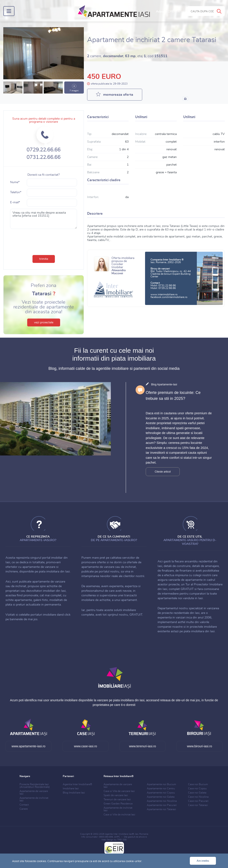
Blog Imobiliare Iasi (74, 793)
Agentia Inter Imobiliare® (77, 784)
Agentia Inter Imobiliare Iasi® (119, 834)
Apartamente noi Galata (161, 797)
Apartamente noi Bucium (161, 784)
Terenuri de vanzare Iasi (117, 799)
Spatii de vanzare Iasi (116, 795)
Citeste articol (163, 472)
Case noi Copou (197, 788)
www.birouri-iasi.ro (199, 746)
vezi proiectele (44, 322)
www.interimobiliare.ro (164, 294)
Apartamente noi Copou (161, 793)
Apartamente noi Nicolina (162, 801)
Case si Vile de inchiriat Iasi (119, 815)
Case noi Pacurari (198, 801)
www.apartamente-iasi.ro (29, 746)
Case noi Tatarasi (198, 805)
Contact (24, 805)
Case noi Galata (197, 793)
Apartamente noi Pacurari (162, 805)
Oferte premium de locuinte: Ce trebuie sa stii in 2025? (173, 396)
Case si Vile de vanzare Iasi (119, 791)
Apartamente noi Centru (161, 788)
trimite (44, 259)
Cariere (24, 809)
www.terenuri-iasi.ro (143, 746)
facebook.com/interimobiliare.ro (169, 297)
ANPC (117, 837)
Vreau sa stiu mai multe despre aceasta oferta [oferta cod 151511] (44, 219)
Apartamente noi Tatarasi (161, 809)
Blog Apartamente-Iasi (164, 384)
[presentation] (44, 241)
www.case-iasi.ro (85, 746)
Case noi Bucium (198, 784)
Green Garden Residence (118, 804)
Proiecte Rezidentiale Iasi (35, 786)
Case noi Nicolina (198, 797)
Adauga (168, 12)
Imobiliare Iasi (71, 788)
